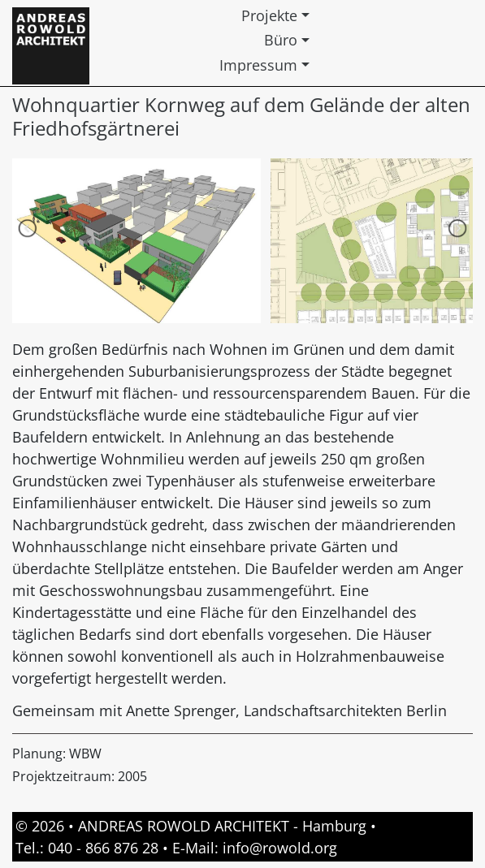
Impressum (258, 65)
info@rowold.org (280, 848)
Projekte (269, 15)
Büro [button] (281, 40)
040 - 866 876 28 (103, 848)
